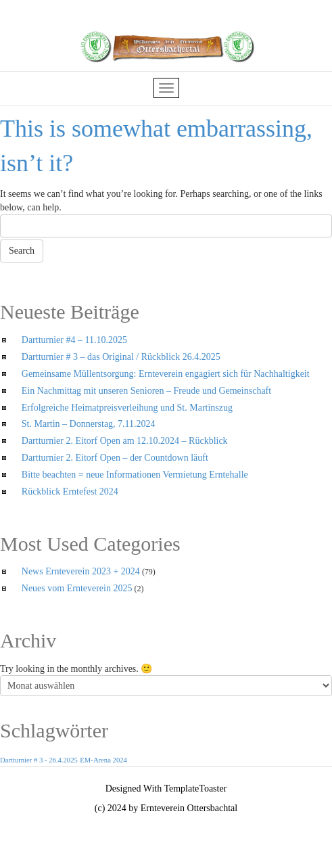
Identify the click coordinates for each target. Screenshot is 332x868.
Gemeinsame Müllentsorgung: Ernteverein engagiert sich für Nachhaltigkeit (166, 374)
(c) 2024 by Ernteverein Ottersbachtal (166, 808)
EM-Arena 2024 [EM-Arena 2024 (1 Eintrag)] (103, 760)
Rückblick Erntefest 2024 (70, 492)
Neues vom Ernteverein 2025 (77, 588)
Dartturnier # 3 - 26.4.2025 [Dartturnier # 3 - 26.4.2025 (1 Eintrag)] (39, 760)
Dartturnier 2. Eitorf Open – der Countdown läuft (115, 458)
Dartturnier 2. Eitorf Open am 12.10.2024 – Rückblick (125, 441)
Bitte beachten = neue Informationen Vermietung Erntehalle (135, 475)
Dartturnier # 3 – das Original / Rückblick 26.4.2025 (121, 357)
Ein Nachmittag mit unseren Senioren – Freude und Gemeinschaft (146, 391)
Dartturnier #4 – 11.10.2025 (74, 340)
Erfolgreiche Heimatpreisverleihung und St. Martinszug (127, 408)
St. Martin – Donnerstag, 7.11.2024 (89, 424)
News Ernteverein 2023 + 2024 (81, 571)
